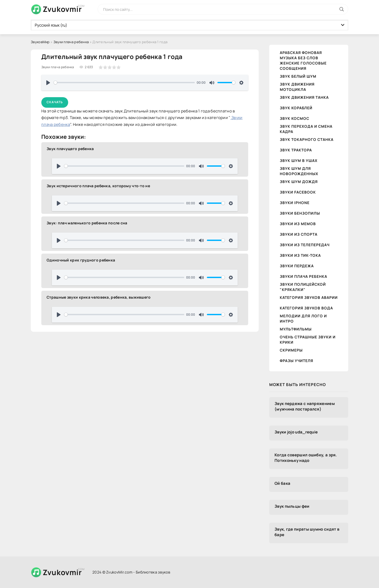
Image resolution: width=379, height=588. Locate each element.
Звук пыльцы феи (292, 506)
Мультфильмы (296, 329)
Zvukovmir (62, 9)
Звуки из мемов (298, 224)
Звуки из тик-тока (300, 255)
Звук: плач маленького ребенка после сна (87, 223)
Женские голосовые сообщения (303, 66)
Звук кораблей (296, 108)
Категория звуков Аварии (309, 297)
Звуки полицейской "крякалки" (303, 287)
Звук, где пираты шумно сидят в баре (307, 532)
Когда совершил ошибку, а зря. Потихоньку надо (306, 458)
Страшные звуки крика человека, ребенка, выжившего (99, 297)
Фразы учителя (296, 361)
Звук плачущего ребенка (70, 149)
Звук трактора (296, 150)
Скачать (55, 102)
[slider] (124, 83)
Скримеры (291, 350)
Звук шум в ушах (299, 160)
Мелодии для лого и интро (303, 318)
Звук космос (295, 118)
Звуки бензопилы (300, 213)
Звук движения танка (304, 97)
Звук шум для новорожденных (299, 171)
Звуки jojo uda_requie (296, 432)
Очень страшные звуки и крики (308, 340)
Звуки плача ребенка (71, 42)
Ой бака (282, 483)
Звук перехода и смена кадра (306, 129)
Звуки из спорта (299, 234)
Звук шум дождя (299, 182)
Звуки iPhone (295, 203)
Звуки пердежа (297, 266)
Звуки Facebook (298, 192)
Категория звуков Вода (306, 308)
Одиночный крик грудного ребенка (81, 260)
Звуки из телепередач (305, 245)
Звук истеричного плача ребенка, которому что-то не (98, 186)
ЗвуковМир (40, 42)
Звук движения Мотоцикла (297, 87)
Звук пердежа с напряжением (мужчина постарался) (305, 406)
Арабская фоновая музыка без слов (301, 55)
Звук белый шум (298, 76)
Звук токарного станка (307, 139)
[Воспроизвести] (48, 83)
